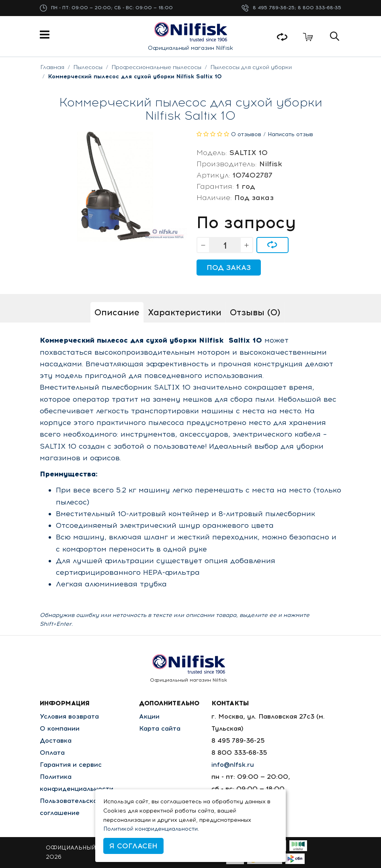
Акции (149, 716)
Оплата (52, 753)
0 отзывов (246, 134)
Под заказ (229, 268)
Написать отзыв (290, 134)
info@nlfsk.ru (233, 765)
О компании (60, 728)
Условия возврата (69, 716)
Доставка (56, 740)
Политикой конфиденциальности (151, 829)
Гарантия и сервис (71, 765)
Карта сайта (160, 728)
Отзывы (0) (255, 312)
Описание (117, 312)
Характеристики (185, 312)
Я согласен (133, 846)
